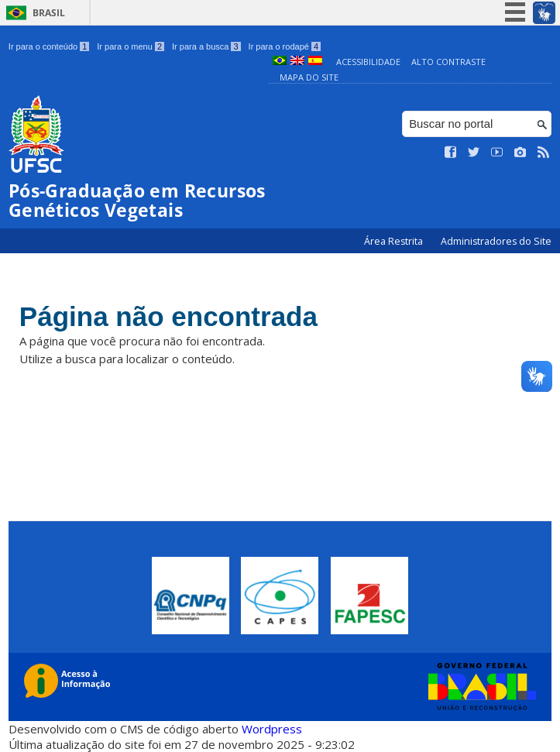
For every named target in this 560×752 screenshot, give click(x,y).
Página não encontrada (168, 316)
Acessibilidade (368, 62)
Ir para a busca (206, 46)
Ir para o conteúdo (49, 46)
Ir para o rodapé (285, 46)
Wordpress (272, 729)
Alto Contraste (448, 62)
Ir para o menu (131, 46)
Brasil (49, 13)
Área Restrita (395, 241)
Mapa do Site (309, 77)
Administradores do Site (496, 241)
